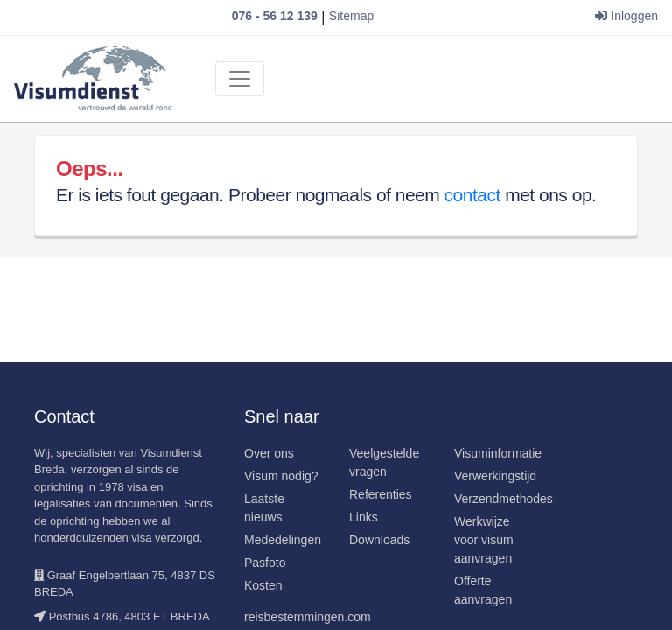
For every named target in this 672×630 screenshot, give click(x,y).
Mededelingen (283, 540)
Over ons (269, 453)
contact (472, 195)
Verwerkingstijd (495, 476)
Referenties (381, 494)
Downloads (379, 540)
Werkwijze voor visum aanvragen (484, 540)
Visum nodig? (281, 476)
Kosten (263, 585)
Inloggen (626, 16)
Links (364, 517)
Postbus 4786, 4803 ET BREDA (129, 616)
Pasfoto (265, 563)
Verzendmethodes (504, 499)
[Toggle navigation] (240, 79)
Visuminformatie (498, 453)
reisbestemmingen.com (308, 617)
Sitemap (351, 16)
